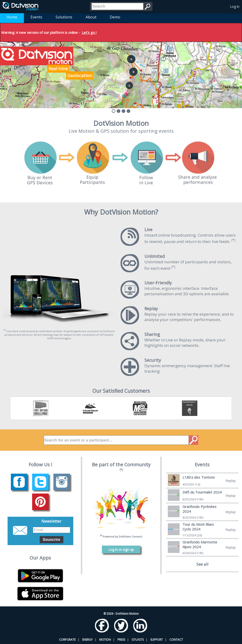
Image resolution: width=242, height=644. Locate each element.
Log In (235, 7)
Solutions (64, 17)
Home (12, 17)
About (91, 17)
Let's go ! (89, 32)
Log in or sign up (121, 549)
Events (36, 17)
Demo (115, 17)
